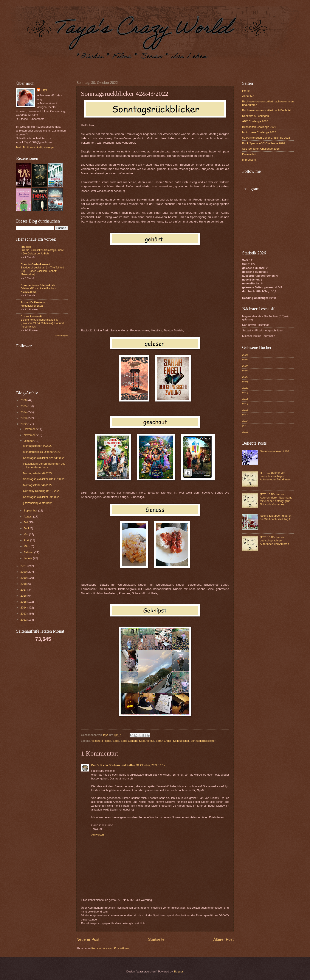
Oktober (29, 441)
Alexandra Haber (101, 741)
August (28, 517)
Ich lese (26, 247)
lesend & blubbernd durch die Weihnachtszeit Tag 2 (276, 517)
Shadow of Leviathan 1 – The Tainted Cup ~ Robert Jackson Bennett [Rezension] (42, 271)
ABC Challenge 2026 (255, 121)
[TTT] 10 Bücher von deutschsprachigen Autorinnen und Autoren (274, 541)
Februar (29, 552)
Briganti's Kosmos (33, 302)
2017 (24, 590)
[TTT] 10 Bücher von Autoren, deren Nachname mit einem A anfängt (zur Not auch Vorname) (276, 499)
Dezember (30, 429)
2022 (24, 424)
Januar (28, 558)
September (31, 510)
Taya (44, 90)
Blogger (178, 971)
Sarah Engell (164, 741)
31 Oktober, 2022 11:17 (151, 765)
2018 (24, 584)
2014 (24, 608)
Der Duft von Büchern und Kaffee (113, 765)
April (27, 540)
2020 (24, 572)
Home (246, 91)
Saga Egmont (129, 741)
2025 (24, 406)
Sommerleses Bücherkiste (38, 285)
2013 (24, 614)
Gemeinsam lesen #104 (274, 451)
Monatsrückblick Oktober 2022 (42, 452)
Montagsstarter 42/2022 (38, 473)
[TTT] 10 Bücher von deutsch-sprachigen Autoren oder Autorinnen (275, 476)
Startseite (156, 939)
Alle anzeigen (62, 335)
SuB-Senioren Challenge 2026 (261, 149)
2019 (24, 578)
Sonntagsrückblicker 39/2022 (41, 497)
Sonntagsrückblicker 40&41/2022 (43, 479)
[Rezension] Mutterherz (37, 503)
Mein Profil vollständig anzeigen (36, 147)
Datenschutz (250, 154)
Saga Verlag (147, 741)
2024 (24, 412)
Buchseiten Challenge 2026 (259, 127)
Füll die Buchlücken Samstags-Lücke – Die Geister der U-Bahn (42, 252)
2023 (24, 418)
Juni (27, 528)
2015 (24, 602)
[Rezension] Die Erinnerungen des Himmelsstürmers (44, 465)
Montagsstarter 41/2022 (38, 485)
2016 (24, 596)
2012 (24, 620)
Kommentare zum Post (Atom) (110, 948)
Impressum (249, 160)
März (27, 546)
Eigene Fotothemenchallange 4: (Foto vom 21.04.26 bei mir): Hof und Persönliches (42, 323)
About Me (248, 96)
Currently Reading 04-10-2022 (42, 491)
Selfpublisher (181, 741)
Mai (26, 534)
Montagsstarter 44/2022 (38, 446)
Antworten (98, 835)
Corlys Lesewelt (31, 316)
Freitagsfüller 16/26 (32, 306)
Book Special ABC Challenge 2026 (263, 143)
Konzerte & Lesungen (256, 116)
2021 (24, 566)
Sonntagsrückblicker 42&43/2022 (43, 458)
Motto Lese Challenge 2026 (259, 132)
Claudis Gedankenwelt (35, 264)
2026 (24, 400)
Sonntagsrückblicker (203, 741)
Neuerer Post (88, 939)
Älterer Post (223, 939)
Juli (26, 522)
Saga (116, 741)
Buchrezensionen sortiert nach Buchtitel (267, 110)
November (30, 435)
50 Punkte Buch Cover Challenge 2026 (266, 138)
